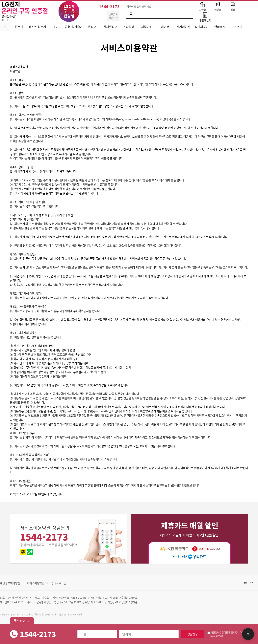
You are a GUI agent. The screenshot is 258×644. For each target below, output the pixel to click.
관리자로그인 (59, 583)
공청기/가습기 (74, 27)
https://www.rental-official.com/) (137, 119)
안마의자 (220, 27)
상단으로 (248, 583)
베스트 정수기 (37, 27)
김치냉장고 (110, 27)
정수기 (19, 27)
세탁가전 (147, 27)
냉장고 (92, 27)
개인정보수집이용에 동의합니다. (225, 633)
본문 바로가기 (0, 0)
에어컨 (165, 27)
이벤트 (218, 6)
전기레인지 (183, 27)
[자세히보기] (217, 636)
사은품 (203, 6)
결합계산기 (205, 17)
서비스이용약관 (36, 583)
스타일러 (129, 27)
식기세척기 (202, 27)
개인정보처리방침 (10, 583)
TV (56, 27)
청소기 (238, 27)
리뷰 (233, 6)
